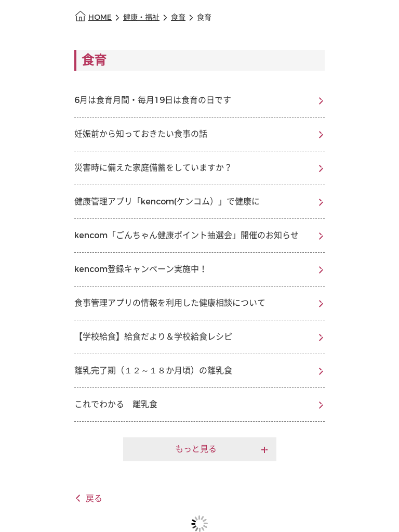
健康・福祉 (141, 17)
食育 (178, 17)
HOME (100, 17)
